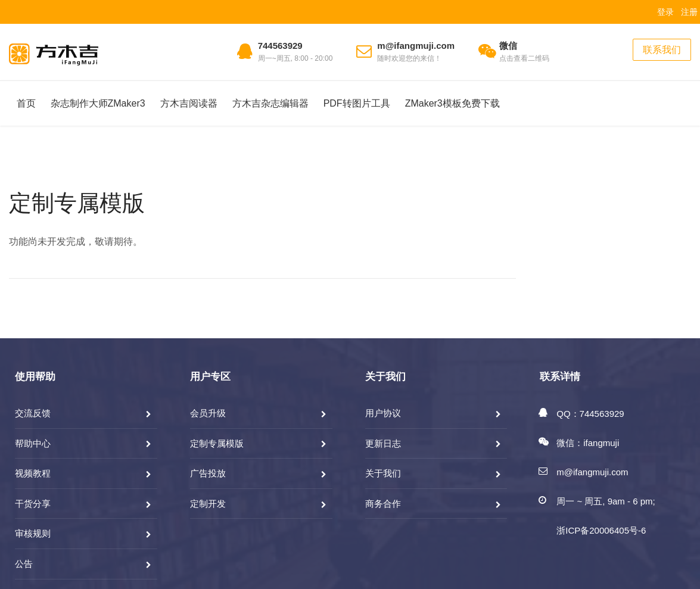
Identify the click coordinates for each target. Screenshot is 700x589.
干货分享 (33, 504)
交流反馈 (33, 413)
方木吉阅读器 (189, 103)
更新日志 (383, 443)
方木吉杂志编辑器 (270, 103)
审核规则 (33, 533)
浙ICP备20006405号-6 (601, 530)
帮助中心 (33, 443)
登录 (665, 12)
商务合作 (383, 504)
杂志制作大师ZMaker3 (98, 103)
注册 (689, 12)
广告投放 (208, 473)
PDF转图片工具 (357, 103)
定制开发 (208, 504)
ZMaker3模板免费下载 (452, 103)
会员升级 (208, 413)
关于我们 (383, 473)
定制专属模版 (77, 203)
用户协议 (383, 413)
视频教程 (33, 473)
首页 (26, 103)
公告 (24, 564)
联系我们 (662, 50)
